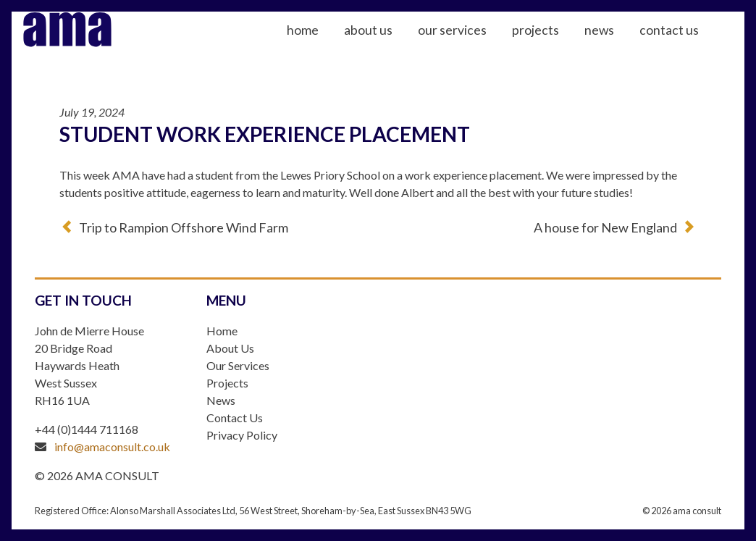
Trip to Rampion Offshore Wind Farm (184, 227)
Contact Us (692, 44)
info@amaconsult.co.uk (112, 446)
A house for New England (605, 227)
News (622, 44)
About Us (391, 44)
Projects (558, 44)
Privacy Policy (242, 435)
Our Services (475, 44)
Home (325, 44)
